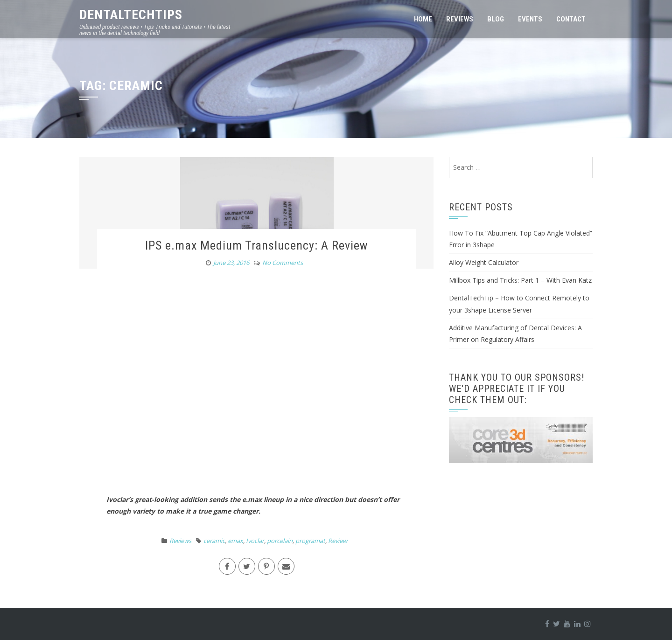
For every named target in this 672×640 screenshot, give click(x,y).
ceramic (214, 541)
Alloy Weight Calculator (484, 262)
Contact (571, 19)
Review (338, 541)
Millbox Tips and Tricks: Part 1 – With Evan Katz (520, 280)
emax (235, 541)
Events (530, 19)
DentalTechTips (131, 15)
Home (423, 19)
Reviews (460, 19)
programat (310, 541)
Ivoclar (255, 541)
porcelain (280, 541)
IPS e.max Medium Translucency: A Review (256, 245)
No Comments (283, 263)
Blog (496, 19)
